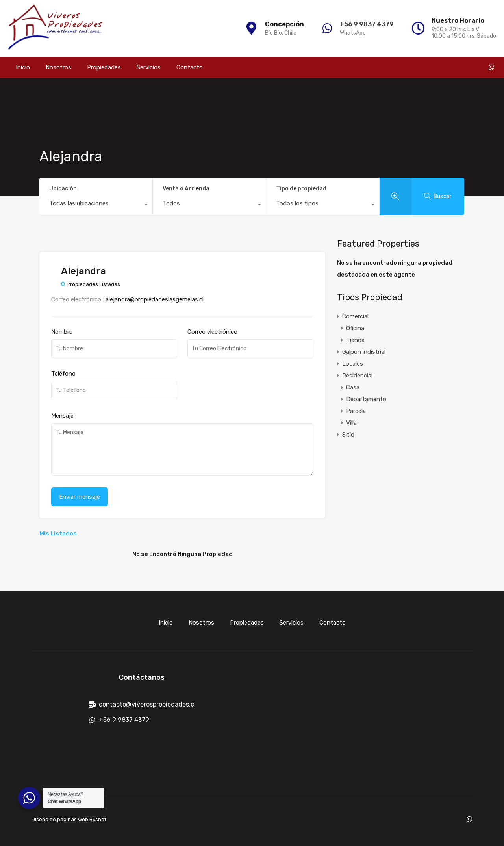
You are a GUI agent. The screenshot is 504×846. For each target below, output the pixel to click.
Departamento (366, 399)
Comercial (355, 316)
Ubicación (63, 189)
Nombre (62, 332)
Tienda (355, 340)
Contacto (190, 67)
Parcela (356, 411)
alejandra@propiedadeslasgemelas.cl (155, 299)
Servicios (149, 67)
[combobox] (96, 205)
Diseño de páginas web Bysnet (69, 819)
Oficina (355, 328)
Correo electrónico (212, 332)
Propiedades (104, 67)
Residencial (357, 376)
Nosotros (58, 67)
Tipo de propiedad (301, 189)
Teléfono (63, 374)
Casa (353, 387)
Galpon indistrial (364, 352)
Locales (353, 364)
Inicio (23, 67)
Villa (351, 423)
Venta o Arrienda (186, 189)
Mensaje (62, 416)
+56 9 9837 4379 (366, 24)
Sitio (348, 435)
